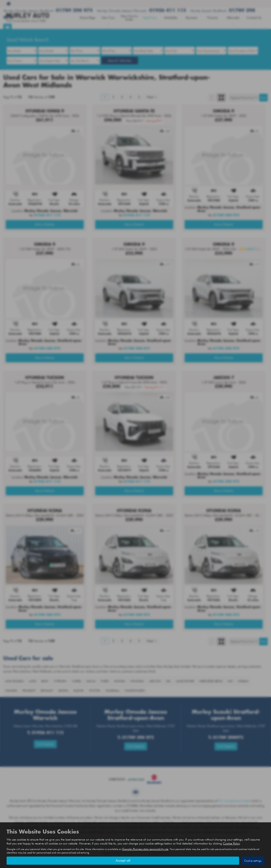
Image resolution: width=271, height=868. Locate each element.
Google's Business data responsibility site (145, 849)
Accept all (123, 860)
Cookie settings (253, 861)
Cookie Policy (231, 843)
